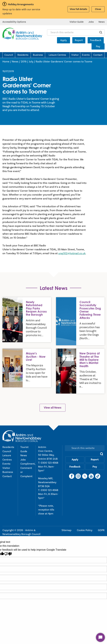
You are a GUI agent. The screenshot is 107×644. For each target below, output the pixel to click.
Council (9, 55)
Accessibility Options (14, 22)
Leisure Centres (57, 55)
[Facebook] (72, 476)
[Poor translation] (8, 554)
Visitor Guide (77, 22)
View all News (53, 408)
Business (38, 55)
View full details (78, 9)
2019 (24, 62)
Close (98, 9)
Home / (7, 62)
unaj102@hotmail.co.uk (72, 253)
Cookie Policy (85, 530)
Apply (64, 40)
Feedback (96, 40)
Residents (23, 55)
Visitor (75, 55)
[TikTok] (98, 476)
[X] (85, 476)
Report (79, 40)
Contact (98, 55)
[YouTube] (91, 476)
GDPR (101, 530)
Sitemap (67, 530)
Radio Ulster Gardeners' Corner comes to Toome (64, 62)
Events (86, 55)
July (31, 62)
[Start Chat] (100, 637)
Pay (98, 46)
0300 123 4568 (50, 463)
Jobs (91, 22)
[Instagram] (78, 476)
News (102, 22)
